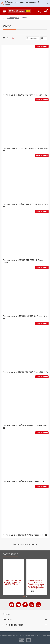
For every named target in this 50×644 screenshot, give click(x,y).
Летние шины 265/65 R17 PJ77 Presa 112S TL (25, 481)
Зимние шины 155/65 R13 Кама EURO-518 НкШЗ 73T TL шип (13, 582)
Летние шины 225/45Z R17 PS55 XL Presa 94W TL (26, 205)
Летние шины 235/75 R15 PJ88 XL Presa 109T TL (25, 427)
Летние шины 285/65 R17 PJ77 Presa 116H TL (25, 535)
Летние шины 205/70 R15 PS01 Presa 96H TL (25, 95)
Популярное (10, 554)
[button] (24, 596)
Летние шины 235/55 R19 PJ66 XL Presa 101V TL (25, 317)
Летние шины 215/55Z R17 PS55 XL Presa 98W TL (25, 150)
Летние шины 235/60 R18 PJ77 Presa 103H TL (25, 372)
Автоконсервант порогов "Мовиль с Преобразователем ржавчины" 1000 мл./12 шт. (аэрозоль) (37, 584)
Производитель (13, 18)
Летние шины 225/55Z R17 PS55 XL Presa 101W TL (23, 261)
